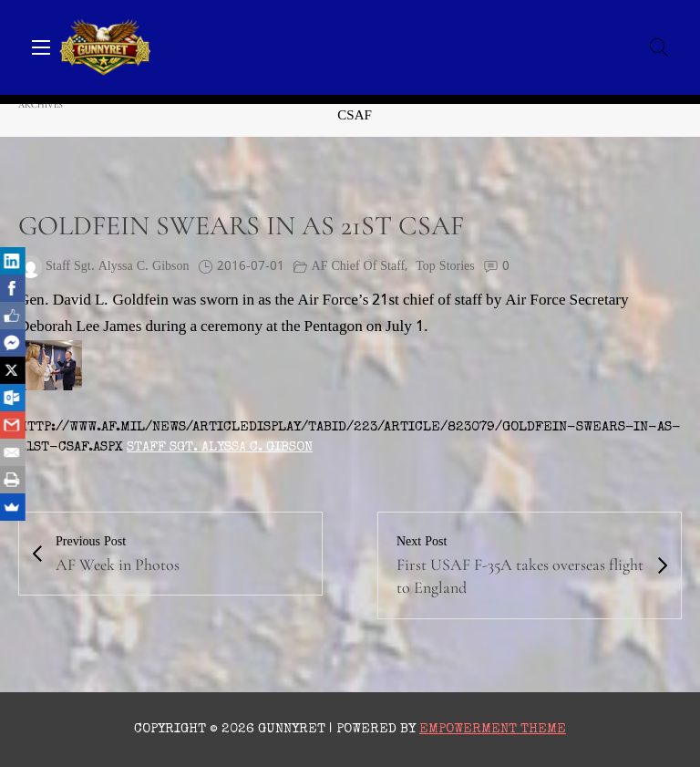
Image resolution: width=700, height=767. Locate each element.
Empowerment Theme (493, 729)
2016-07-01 (251, 267)
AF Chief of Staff (359, 267)
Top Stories (445, 267)
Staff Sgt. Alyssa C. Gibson (220, 447)
